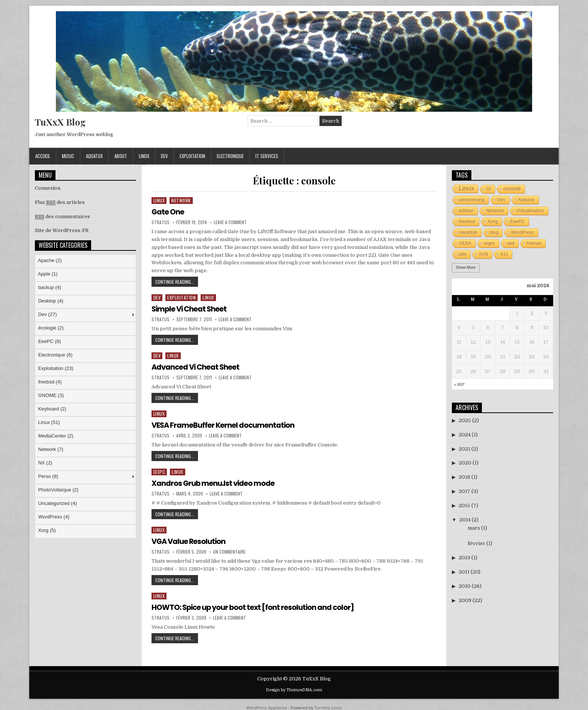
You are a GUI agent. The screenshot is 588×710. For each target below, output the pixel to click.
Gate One (168, 212)
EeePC (159, 471)
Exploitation (192, 156)
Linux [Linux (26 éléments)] (467, 188)
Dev (164, 156)
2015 (464, 506)
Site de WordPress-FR (62, 230)
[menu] (85, 396)
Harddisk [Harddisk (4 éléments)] (468, 232)
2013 (464, 558)
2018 (464, 477)
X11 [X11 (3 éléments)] (504, 254)
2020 (465, 463)
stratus (160, 222)
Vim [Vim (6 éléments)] (501, 200)
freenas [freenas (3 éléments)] (534, 243)
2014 (465, 520)
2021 (464, 449)
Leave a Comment (230, 222)
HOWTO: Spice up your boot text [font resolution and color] (255, 606)
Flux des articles (60, 202)
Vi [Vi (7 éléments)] (489, 189)
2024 (465, 435)
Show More (466, 267)
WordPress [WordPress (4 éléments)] (522, 232)
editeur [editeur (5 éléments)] (466, 210)
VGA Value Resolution (190, 541)
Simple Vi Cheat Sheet (190, 309)
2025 (465, 420)
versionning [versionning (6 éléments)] (472, 200)
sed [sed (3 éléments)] (511, 243)
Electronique (230, 156)
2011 (464, 572)
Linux (144, 156)
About (121, 156)
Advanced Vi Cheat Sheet (197, 367)
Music (68, 156)
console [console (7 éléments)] (512, 189)
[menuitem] (85, 261)
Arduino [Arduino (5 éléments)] (526, 200)
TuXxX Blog (60, 122)
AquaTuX (94, 156)
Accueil (43, 156)
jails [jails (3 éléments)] (463, 254)
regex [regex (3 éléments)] (489, 243)
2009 (465, 600)
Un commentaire (229, 551)
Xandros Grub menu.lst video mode (214, 482)
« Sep (459, 384)
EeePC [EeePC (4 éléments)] (517, 222)
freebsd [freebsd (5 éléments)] (467, 221)
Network (181, 200)
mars (474, 528)
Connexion (48, 188)
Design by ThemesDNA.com (294, 689)
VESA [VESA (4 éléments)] (465, 243)
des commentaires (62, 217)
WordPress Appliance (267, 706)
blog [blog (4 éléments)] (494, 232)
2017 (464, 491)
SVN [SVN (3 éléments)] (483, 254)
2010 (465, 586)
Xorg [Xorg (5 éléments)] (493, 221)
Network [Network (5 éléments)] (495, 210)
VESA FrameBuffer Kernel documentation (224, 425)
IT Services (267, 156)
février (476, 543)
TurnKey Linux (328, 706)
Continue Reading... (177, 282)
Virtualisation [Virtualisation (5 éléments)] (530, 210)
